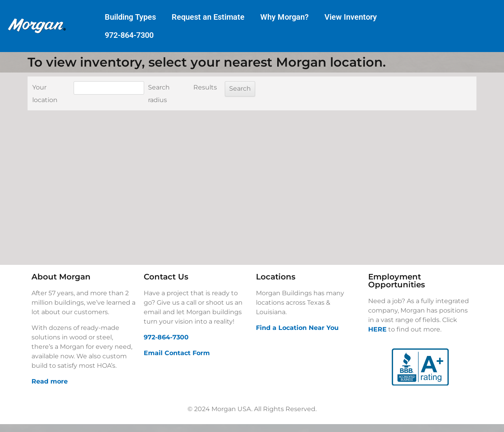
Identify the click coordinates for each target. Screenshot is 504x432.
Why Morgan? (284, 17)
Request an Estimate (208, 17)
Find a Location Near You (297, 328)
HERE (377, 329)
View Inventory (351, 17)
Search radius (159, 94)
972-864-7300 (129, 35)
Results (205, 87)
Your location (45, 94)
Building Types (130, 17)
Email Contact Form (177, 353)
